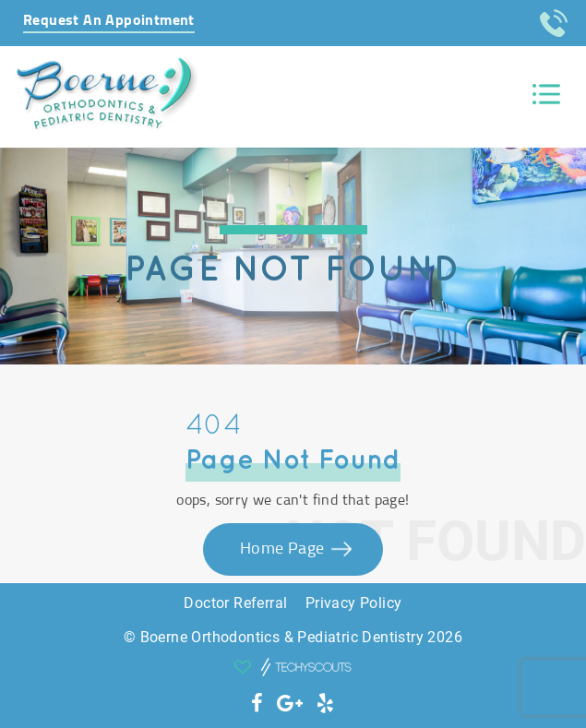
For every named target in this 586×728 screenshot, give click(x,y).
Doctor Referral (235, 603)
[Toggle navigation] (546, 95)
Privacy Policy (354, 603)
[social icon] (257, 704)
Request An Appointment (109, 20)
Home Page (285, 549)
